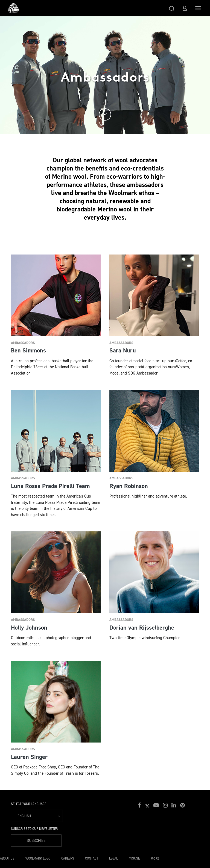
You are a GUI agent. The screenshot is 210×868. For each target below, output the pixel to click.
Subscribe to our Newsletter (34, 829)
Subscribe (36, 841)
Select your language (29, 804)
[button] (172, 8)
